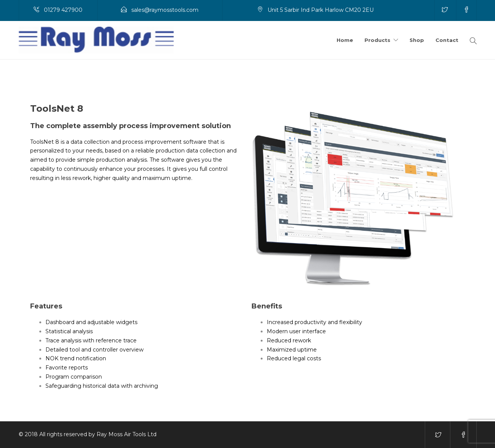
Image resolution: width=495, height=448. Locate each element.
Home (345, 40)
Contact (447, 40)
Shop (417, 40)
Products (377, 40)
